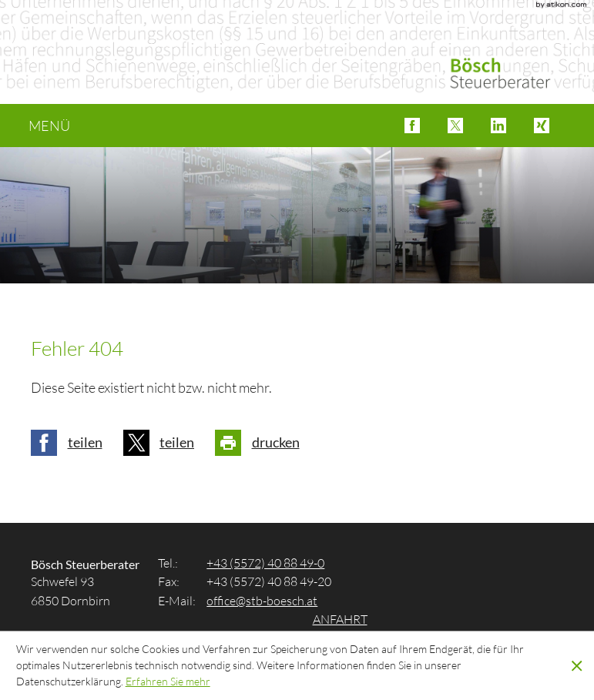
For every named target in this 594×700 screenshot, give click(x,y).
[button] (412, 126)
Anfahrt (340, 619)
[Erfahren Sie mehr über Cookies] (168, 681)
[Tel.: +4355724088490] (265, 563)
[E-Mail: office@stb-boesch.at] (262, 600)
